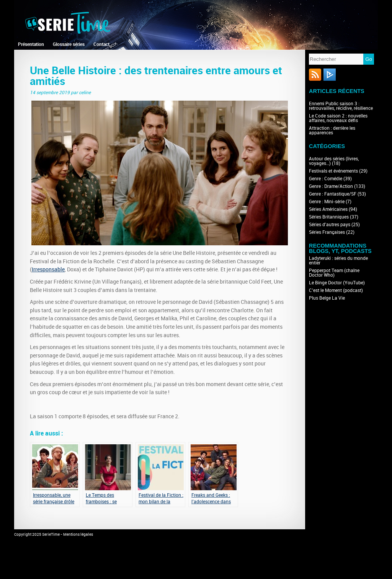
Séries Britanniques (329, 217)
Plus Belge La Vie (327, 298)
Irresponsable (48, 270)
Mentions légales (78, 535)
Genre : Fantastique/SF (333, 194)
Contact (101, 44)
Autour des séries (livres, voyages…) (334, 161)
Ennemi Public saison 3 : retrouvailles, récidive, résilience (341, 106)
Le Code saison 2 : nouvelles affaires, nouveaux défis (338, 118)
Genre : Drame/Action (331, 186)
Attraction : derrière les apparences (332, 130)
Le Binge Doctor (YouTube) (337, 283)
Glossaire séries (69, 44)
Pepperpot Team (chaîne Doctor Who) (334, 273)
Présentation (31, 44)
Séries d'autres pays (330, 225)
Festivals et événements (333, 171)
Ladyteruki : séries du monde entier (338, 261)
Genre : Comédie (326, 179)
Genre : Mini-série (327, 202)
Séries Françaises (327, 232)
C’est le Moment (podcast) (336, 290)
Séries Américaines (328, 209)
